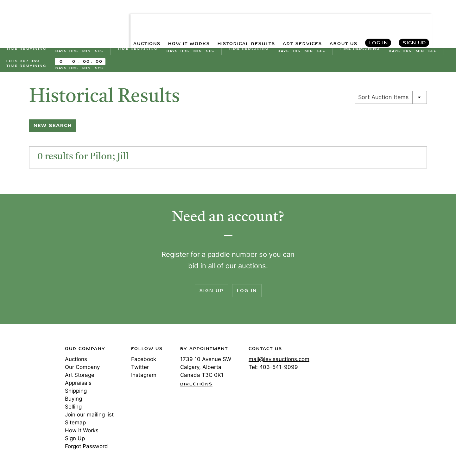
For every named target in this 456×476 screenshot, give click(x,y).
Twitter (140, 371)
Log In (378, 19)
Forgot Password (86, 450)
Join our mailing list (89, 418)
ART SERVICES (295, 19)
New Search (53, 129)
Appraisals (78, 386)
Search (444, 19)
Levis (27, 375)
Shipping (76, 394)
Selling (73, 410)
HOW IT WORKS (167, 19)
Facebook (144, 363)
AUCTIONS (120, 19)
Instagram (144, 378)
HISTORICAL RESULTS (232, 19)
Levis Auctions (40, 19)
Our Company (82, 371)
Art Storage (80, 378)
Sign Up (414, 19)
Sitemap (75, 426)
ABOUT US (341, 19)
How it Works (82, 434)
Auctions (76, 363)
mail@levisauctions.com (279, 363)
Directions (196, 388)
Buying (73, 402)
